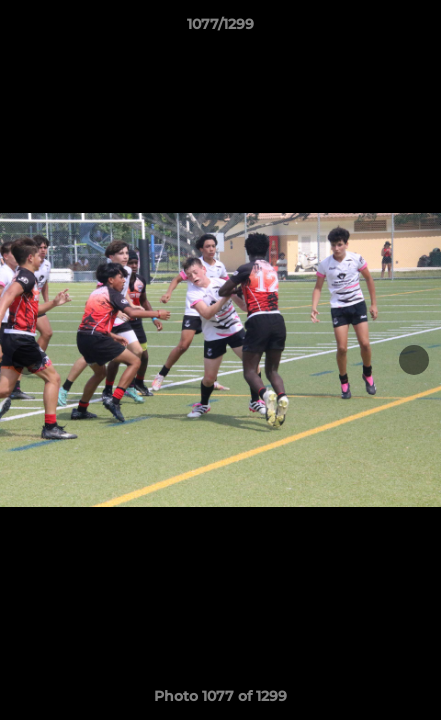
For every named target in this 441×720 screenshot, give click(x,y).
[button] (417, 29)
